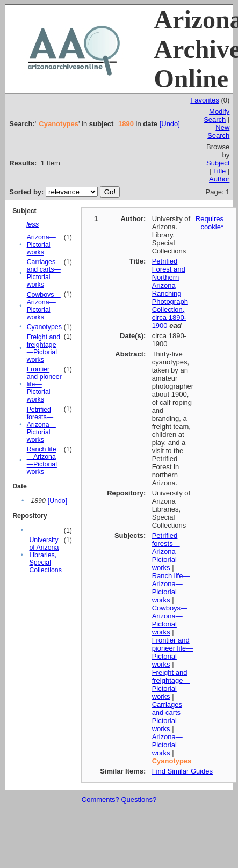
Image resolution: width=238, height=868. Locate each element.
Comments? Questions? (119, 800)
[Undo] (170, 124)
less (33, 224)
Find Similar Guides (182, 771)
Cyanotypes (44, 327)
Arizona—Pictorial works (41, 245)
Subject (218, 163)
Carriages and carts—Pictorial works (44, 273)
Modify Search (217, 115)
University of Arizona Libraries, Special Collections (45, 555)
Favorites (204, 100)
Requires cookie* (210, 223)
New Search (218, 132)
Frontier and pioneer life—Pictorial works (173, 652)
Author (219, 179)
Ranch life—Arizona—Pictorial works (42, 461)
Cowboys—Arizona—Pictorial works (44, 306)
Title (219, 171)
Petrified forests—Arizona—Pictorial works (41, 425)
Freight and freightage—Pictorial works (44, 348)
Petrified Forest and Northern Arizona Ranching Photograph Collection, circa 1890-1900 (170, 293)
